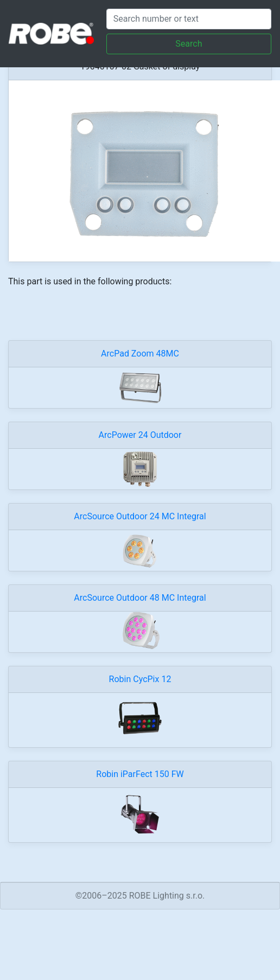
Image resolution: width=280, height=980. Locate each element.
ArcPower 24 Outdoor (140, 435)
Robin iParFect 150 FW (140, 774)
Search (189, 44)
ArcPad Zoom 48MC (140, 354)
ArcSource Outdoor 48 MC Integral (140, 598)
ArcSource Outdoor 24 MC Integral (140, 516)
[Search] (189, 19)
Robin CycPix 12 (140, 679)
